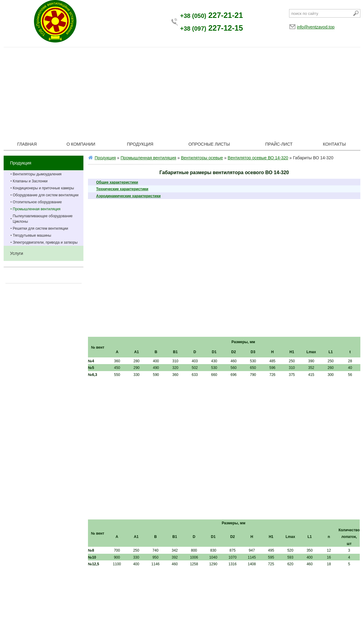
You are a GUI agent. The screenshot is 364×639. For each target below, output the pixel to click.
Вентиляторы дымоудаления (37, 174)
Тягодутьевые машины (32, 235)
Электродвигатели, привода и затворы (45, 242)
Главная (27, 144)
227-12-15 (212, 28)
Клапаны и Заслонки (30, 181)
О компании (81, 144)
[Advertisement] (182, 93)
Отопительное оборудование (37, 202)
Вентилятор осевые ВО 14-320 (258, 158)
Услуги (17, 253)
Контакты (335, 144)
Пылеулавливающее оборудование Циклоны (43, 219)
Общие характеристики (117, 182)
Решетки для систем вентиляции (40, 228)
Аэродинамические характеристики (128, 196)
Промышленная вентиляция (37, 209)
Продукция (140, 144)
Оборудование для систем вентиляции (46, 195)
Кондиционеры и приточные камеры (43, 188)
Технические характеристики (122, 189)
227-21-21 (212, 15)
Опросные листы (209, 144)
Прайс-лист (279, 144)
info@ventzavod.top (316, 27)
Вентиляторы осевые (202, 158)
